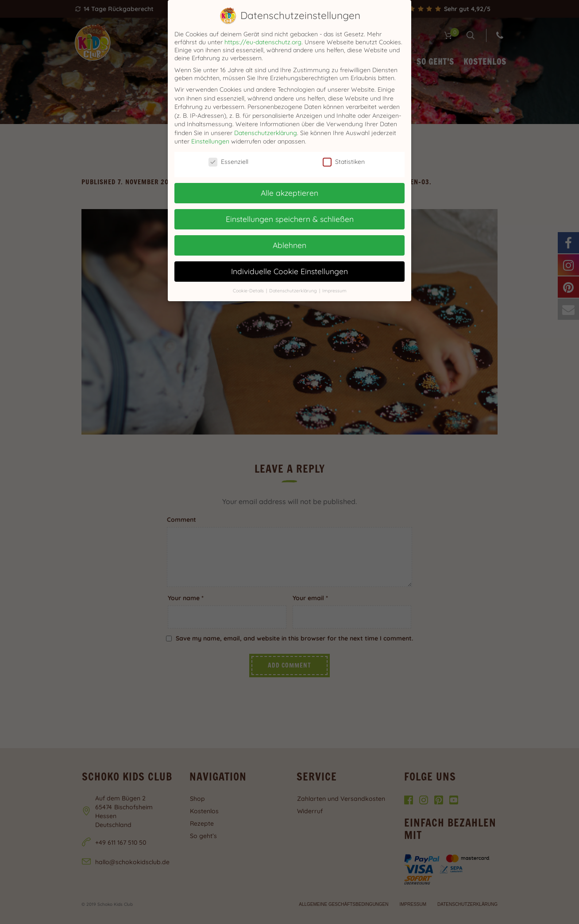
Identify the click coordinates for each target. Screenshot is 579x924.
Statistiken (344, 162)
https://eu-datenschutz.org (263, 42)
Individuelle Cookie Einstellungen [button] (289, 271)
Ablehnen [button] (289, 245)
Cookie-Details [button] (249, 291)
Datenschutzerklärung (266, 133)
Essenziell (228, 162)
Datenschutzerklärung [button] (294, 291)
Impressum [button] (334, 291)
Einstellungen (210, 141)
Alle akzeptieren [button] (289, 193)
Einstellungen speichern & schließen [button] (290, 219)
